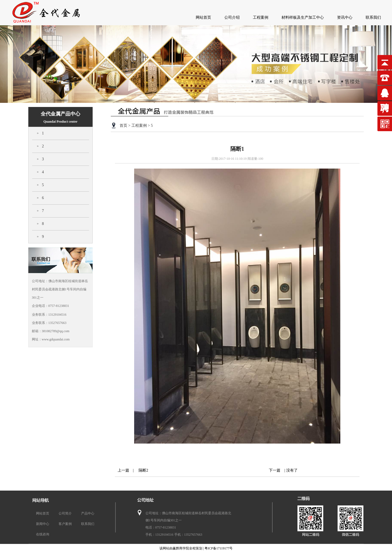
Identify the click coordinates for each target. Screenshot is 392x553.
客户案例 (65, 524)
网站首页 (203, 17)
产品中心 (88, 513)
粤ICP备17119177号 (219, 548)
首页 (123, 126)
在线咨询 (43, 534)
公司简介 (65, 513)
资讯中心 (345, 17)
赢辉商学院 (181, 548)
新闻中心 (43, 524)
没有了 (292, 470)
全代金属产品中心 (60, 117)
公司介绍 (232, 17)
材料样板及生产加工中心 (303, 17)
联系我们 (373, 17)
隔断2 (141, 470)
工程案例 (261, 17)
